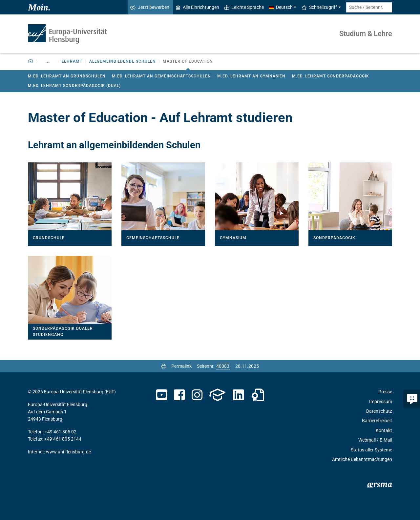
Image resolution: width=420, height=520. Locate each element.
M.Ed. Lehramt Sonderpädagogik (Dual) (74, 86)
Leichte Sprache (244, 7)
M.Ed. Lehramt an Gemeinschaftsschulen (161, 76)
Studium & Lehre (366, 34)
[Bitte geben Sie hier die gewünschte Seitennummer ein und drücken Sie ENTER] (223, 366)
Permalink (181, 366)
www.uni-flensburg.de (68, 452)
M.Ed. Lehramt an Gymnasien (251, 76)
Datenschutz (379, 411)
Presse (385, 392)
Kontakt (384, 430)
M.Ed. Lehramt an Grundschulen (67, 76)
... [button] (48, 61)
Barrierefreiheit (377, 421)
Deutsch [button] (281, 7)
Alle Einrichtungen (198, 7)
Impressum (381, 402)
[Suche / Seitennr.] (369, 7)
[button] (31, 62)
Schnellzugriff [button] (319, 7)
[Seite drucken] (164, 366)
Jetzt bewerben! (150, 7)
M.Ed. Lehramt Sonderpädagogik (331, 76)
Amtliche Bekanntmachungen (362, 459)
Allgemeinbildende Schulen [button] (123, 61)
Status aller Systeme (371, 450)
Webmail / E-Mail (375, 440)
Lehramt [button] (72, 61)
